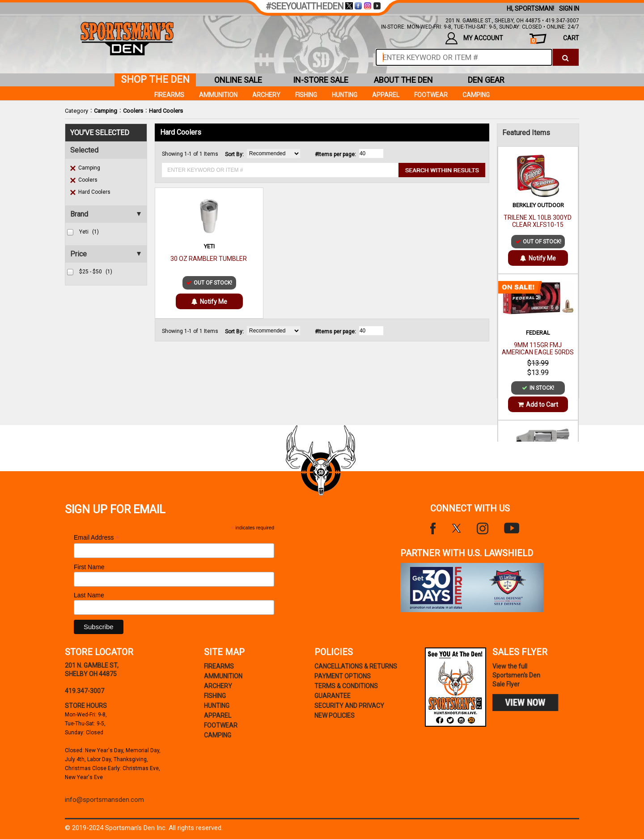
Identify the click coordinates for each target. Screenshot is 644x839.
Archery (266, 95)
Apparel (386, 95)
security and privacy (349, 706)
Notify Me (209, 302)
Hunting (345, 95)
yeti (89, 232)
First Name (89, 567)
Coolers (133, 111)
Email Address (97, 538)
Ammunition (218, 95)
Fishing (306, 95)
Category (76, 111)
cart (555, 39)
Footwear (431, 95)
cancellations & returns (356, 666)
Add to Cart (538, 405)
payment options (343, 676)
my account (474, 38)
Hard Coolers (166, 111)
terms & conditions (346, 686)
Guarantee (333, 696)
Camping (106, 111)
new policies (335, 715)
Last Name (89, 595)
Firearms (169, 95)
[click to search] (566, 57)
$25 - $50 (96, 272)
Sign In (569, 9)
